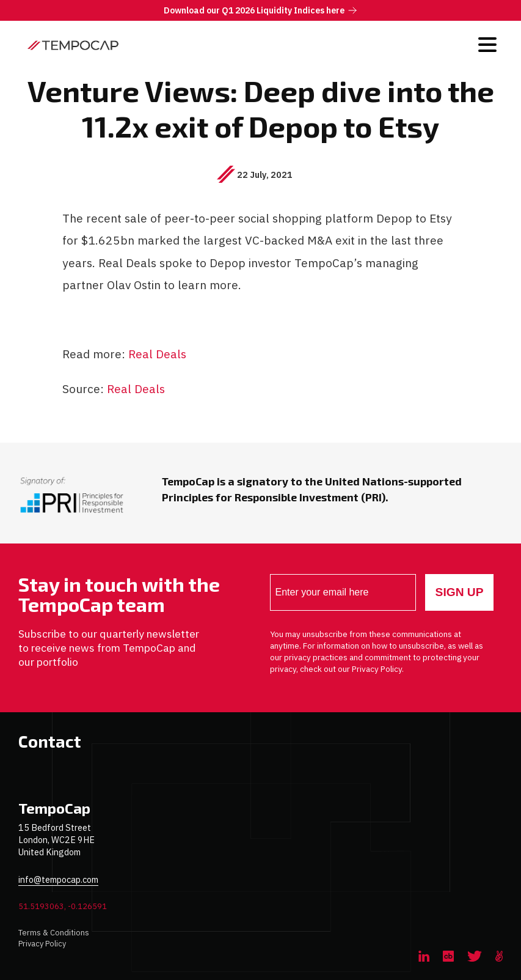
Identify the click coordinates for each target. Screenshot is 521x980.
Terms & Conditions (54, 933)
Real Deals (157, 354)
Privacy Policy (42, 944)
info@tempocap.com (58, 879)
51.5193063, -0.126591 (63, 906)
